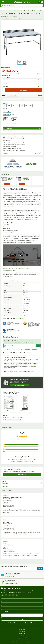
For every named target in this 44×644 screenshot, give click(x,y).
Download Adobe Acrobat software (31, 413)
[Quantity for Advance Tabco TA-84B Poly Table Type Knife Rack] (18, 184)
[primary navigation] (4, 2)
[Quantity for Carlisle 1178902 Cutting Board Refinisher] (3, 184)
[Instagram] (2, 595)
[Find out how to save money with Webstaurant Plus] (3, 177)
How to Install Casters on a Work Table (18, 418)
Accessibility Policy (22, 636)
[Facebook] (10, 595)
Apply (40, 96)
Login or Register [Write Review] (22, 474)
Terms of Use (28, 349)
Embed (14, 271)
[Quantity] (4, 90)
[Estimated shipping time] (24, 138)
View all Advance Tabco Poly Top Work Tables (31, 164)
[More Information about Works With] (8, 174)
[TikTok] (13, 595)
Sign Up (40, 568)
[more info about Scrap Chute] (38, 83)
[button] (20, 62)
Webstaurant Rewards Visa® (13, 96)
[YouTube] (6, 595)
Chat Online (12, 623)
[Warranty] (22, 403)
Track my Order (22, 619)
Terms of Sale (22, 629)
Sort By (4, 481)
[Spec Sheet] (8, 403)
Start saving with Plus (10, 576)
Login (4, 75)
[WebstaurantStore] (18, 588)
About (5, 271)
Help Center (22, 615)
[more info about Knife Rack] (38, 80)
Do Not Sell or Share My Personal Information (22, 638)
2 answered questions (19, 18)
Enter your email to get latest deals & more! (14, 566)
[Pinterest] (17, 595)
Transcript (9, 271)
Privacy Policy (34, 349)
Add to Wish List (22, 99)
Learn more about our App (11, 583)
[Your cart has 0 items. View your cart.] (41, 2)
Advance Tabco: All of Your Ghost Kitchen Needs (16, 268)
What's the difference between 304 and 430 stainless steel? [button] (19, 372)
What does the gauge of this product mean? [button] (15, 357)
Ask (38, 346)
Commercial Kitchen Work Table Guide (18, 420)
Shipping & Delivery (29, 623)
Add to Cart (7, 184)
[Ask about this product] (22, 346)
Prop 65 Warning (20, 318)
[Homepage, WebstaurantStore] (22, 2)
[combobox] (22, 5)
